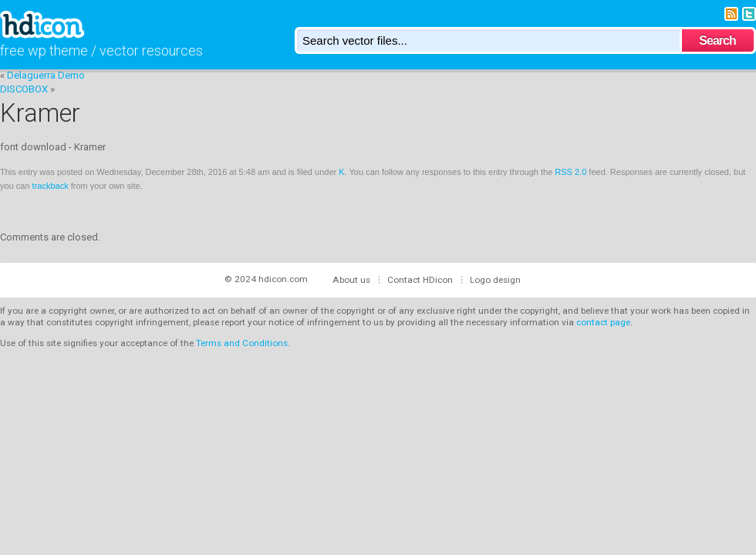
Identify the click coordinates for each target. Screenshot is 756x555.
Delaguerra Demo (46, 75)
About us (351, 280)
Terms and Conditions (242, 343)
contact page (603, 322)
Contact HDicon (420, 280)
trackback (51, 186)
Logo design (495, 280)
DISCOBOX (24, 89)
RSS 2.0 (570, 172)
